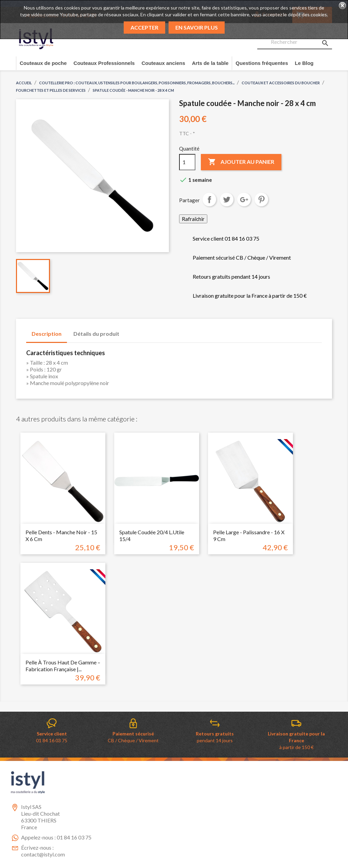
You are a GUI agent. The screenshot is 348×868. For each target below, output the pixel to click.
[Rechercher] (295, 42)
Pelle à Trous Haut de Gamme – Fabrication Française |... (63, 666)
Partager (209, 199)
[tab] (131, 330)
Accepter (144, 27)
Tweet (227, 199)
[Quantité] (187, 162)
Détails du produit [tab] (96, 334)
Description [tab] (47, 334)
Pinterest (261, 199)
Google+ (244, 199)
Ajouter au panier (241, 162)
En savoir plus (197, 27)
